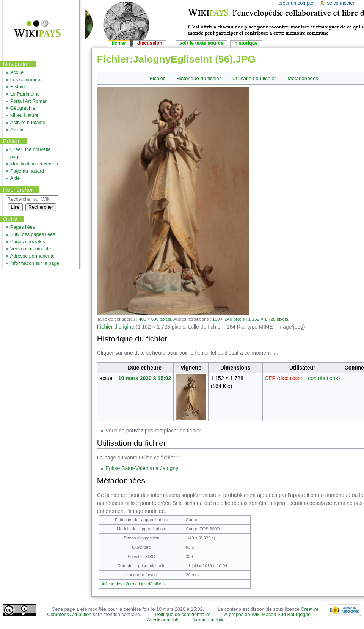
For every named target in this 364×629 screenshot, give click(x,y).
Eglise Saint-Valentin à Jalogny (142, 468)
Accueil (18, 72)
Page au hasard (27, 171)
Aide (15, 178)
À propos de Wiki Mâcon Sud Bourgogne (268, 615)
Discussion (150, 43)
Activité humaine (28, 123)
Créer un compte (296, 3)
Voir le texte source (202, 43)
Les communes (27, 80)
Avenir (17, 130)
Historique (246, 43)
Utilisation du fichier (254, 78)
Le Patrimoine (25, 94)
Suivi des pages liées (33, 234)
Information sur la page (35, 263)
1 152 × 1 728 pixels (268, 319)
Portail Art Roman (29, 101)
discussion (291, 378)
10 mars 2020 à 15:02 (145, 378)
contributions (323, 378)
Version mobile (209, 620)
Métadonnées (303, 78)
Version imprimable (31, 249)
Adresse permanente (32, 256)
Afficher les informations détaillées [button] (133, 584)
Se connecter (340, 3)
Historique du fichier (199, 78)
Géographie (23, 108)
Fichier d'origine (116, 327)
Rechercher (18, 189)
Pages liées (23, 227)
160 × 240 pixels (228, 319)
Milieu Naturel (25, 115)
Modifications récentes (34, 164)
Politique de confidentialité (183, 615)
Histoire (18, 87)
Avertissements (163, 620)
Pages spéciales (28, 242)
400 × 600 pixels (155, 319)
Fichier (157, 78)
